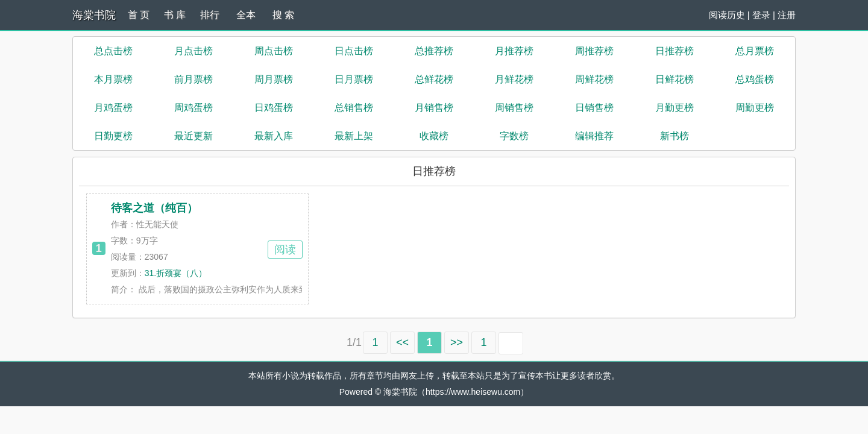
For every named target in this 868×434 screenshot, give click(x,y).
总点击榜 (113, 51)
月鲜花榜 (514, 79)
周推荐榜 (594, 51)
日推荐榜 (675, 51)
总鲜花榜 (434, 79)
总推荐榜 (434, 51)
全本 (246, 15)
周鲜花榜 (594, 79)
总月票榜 (755, 51)
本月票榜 (113, 79)
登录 (761, 15)
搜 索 (283, 15)
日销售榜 (594, 108)
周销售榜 (514, 108)
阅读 (285, 250)
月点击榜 (193, 51)
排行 (210, 15)
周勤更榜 (755, 108)
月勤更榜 (675, 108)
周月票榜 (274, 79)
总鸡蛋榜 (755, 79)
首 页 (139, 15)
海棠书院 (94, 15)
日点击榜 (354, 51)
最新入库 (274, 136)
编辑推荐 (594, 136)
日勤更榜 (113, 136)
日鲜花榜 (675, 79)
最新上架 (354, 136)
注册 (787, 15)
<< (402, 342)
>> (457, 342)
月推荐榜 (514, 51)
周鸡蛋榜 (193, 108)
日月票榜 (354, 79)
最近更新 (193, 136)
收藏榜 (434, 136)
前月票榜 (193, 79)
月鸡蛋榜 (113, 108)
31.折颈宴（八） (176, 273)
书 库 (175, 15)
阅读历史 (727, 15)
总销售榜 (354, 108)
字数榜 (514, 136)
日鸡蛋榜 (274, 108)
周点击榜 (274, 51)
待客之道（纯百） (154, 208)
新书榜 (675, 136)
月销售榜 (434, 108)
